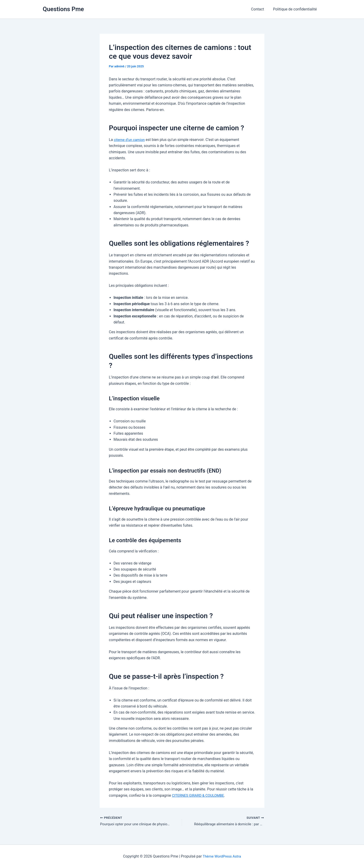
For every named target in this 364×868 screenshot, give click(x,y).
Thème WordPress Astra (222, 856)
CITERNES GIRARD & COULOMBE (199, 795)
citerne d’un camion (130, 140)
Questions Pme (63, 9)
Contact (260, 9)
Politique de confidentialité (296, 9)
